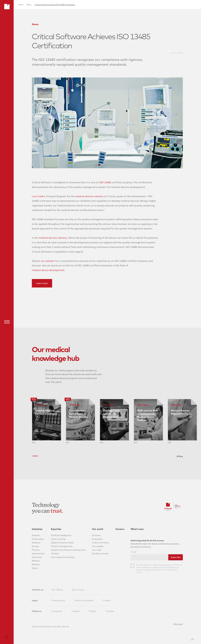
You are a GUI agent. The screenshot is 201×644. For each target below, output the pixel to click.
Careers (120, 529)
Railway (36, 564)
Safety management (62, 546)
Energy (35, 546)
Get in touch (78, 590)
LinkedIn (76, 611)
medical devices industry (89, 196)
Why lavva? (178, 624)
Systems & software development (68, 550)
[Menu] (7, 322)
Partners (96, 535)
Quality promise (100, 554)
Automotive (38, 539)
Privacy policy (58, 600)
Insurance (37, 557)
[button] (35, 456)
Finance (36, 550)
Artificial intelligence (61, 535)
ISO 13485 (105, 182)
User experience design (63, 557)
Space (35, 568)
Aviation (36, 535)
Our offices (57, 590)
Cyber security (58, 539)
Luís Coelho (38, 196)
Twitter (93, 611)
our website (48, 261)
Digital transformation (62, 543)
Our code (97, 550)
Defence (36, 543)
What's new (137, 529)
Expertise (56, 529)
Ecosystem (98, 539)
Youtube (110, 611)
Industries (37, 529)
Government (38, 554)
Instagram (57, 611)
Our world (97, 529)
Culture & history (101, 543)
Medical (36, 561)
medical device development (48, 270)
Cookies (107, 600)
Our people (98, 546)
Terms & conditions (84, 600)
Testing (55, 554)
